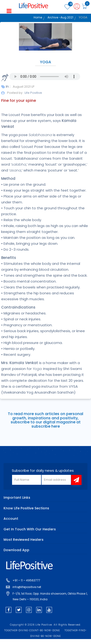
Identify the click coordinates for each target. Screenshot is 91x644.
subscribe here (46, 426)
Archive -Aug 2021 (60, 17)
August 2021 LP (24, 87)
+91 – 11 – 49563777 (26, 580)
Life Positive (33, 93)
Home (38, 17)
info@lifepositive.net (27, 587)
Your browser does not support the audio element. (45, 77)
